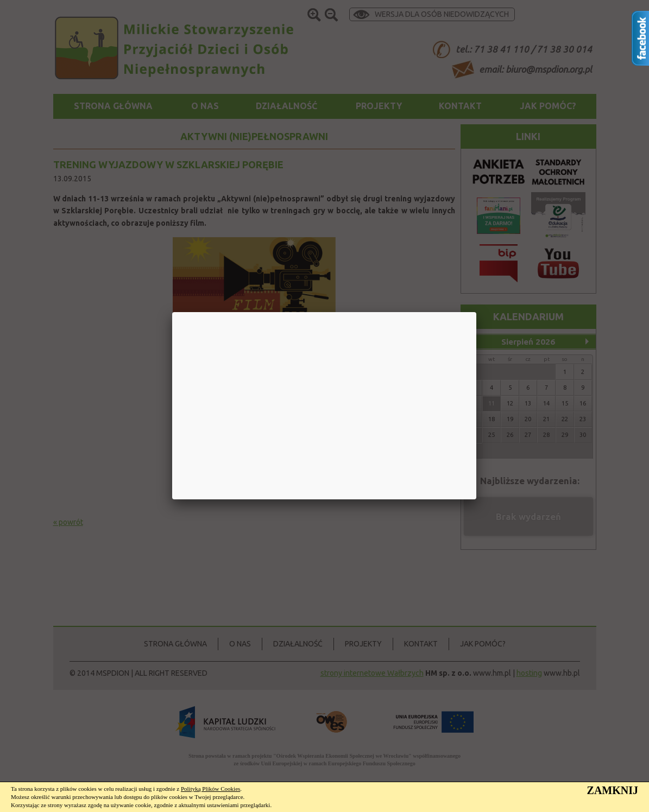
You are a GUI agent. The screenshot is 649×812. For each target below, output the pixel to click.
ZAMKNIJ (613, 790)
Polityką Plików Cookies (210, 789)
